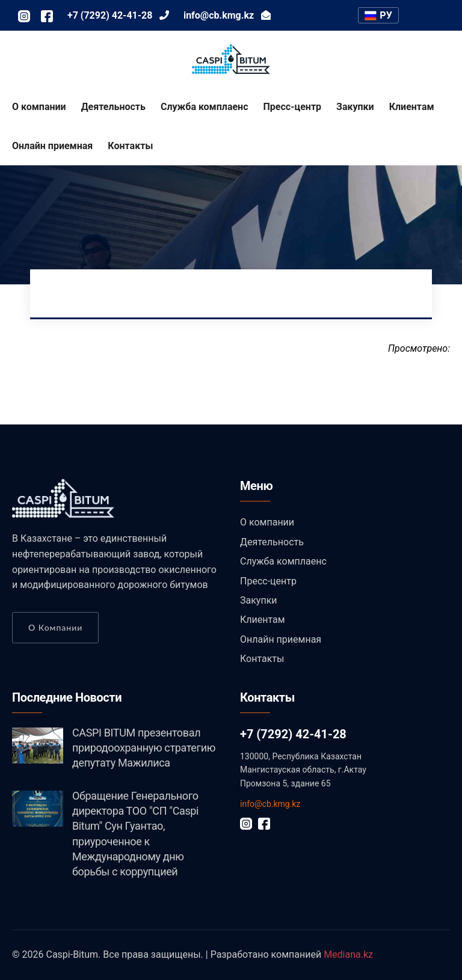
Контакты (130, 146)
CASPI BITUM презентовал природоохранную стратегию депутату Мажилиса (144, 748)
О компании (39, 107)
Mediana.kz (348, 954)
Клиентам (412, 107)
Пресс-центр (293, 107)
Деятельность (113, 107)
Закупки (355, 107)
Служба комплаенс (205, 107)
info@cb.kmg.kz (270, 804)
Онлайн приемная (52, 146)
